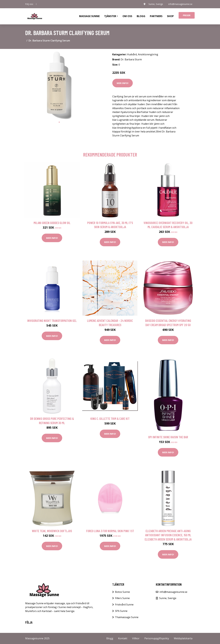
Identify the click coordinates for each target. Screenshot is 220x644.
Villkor (136, 638)
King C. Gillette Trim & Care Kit (110, 419)
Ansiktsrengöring (148, 54)
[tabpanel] (59, 85)
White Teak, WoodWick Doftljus (52, 531)
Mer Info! (123, 83)
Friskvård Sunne (124, 605)
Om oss (127, 16)
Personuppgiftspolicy (157, 638)
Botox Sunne (122, 592)
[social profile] (36, 4)
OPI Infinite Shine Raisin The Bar (168, 437)
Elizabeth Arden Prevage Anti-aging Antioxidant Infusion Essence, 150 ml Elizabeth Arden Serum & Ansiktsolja (168, 535)
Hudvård (132, 54)
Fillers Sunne (122, 598)
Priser (187, 15)
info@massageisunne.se (180, 4)
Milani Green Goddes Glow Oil (52, 223)
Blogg (141, 16)
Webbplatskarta (183, 638)
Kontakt (123, 638)
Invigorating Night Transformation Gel (52, 321)
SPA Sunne (121, 611)
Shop (170, 16)
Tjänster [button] (110, 16)
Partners (156, 16)
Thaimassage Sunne (127, 617)
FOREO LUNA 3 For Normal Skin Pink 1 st (110, 531)
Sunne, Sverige (156, 4)
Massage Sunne (89, 16)
